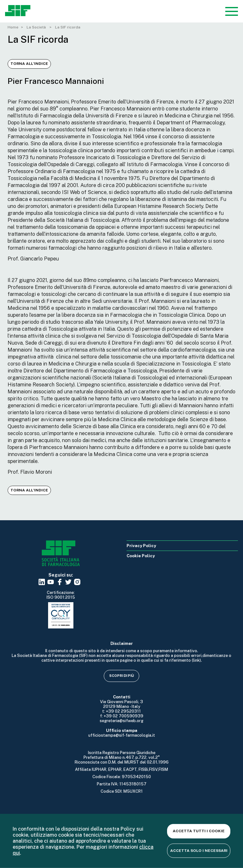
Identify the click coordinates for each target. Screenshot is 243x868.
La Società (37, 27)
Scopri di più (121, 676)
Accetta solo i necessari (199, 850)
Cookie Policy (141, 556)
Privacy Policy (141, 546)
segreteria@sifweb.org (121, 721)
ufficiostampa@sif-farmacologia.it (122, 735)
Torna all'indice (29, 64)
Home (13, 27)
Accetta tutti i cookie (199, 831)
